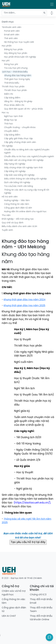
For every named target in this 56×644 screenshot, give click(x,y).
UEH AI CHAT (9, 616)
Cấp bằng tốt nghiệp (15, 171)
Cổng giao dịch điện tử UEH (18, 208)
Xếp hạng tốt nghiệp (15, 164)
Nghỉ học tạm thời (13, 116)
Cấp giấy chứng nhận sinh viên (20, 142)
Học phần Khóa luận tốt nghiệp (20, 57)
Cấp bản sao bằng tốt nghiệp (19, 175)
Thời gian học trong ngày (17, 79)
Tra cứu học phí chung (16, 68)
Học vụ (5, 113)
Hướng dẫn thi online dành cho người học (25, 212)
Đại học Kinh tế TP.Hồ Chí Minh (26, 578)
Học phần (7, 46)
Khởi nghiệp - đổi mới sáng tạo (18, 219)
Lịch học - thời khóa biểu (15, 72)
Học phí (6, 61)
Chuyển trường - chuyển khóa (20, 128)
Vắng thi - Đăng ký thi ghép (18, 102)
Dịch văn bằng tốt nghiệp (17, 183)
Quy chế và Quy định (13, 223)
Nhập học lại (10, 120)
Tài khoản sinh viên (12, 27)
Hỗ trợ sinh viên (10, 197)
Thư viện (6, 215)
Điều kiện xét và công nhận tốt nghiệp (24, 160)
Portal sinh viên (12, 31)
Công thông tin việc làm (17, 204)
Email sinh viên (12, 35)
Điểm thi (9, 94)
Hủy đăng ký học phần (16, 53)
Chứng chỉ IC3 (38, 595)
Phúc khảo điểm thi (14, 105)
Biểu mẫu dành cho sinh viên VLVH (19, 227)
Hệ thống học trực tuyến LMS (19, 42)
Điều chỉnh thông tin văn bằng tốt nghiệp (25, 179)
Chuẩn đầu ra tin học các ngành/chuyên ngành (29, 157)
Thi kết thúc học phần (13, 87)
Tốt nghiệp (7, 146)
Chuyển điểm (11, 131)
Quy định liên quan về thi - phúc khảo (24, 109)
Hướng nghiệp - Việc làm (17, 201)
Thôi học (9, 124)
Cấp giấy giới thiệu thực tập (18, 139)
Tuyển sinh (7, 230)
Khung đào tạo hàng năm (18, 76)
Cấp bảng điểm (12, 98)
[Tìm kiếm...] (24, 13)
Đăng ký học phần (14, 50)
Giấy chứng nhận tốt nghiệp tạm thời (23, 168)
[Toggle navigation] (52, 4)
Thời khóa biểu (12, 83)
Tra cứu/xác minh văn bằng (19, 186)
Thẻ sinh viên (11, 39)
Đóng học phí (11, 64)
